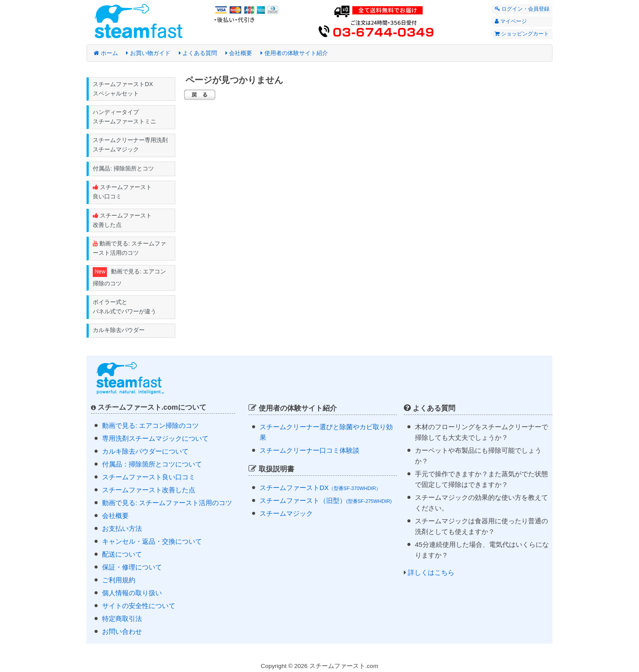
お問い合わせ (122, 632)
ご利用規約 (119, 581)
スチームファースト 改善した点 (123, 221)
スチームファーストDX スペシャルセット (123, 89)
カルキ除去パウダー (119, 331)
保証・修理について (132, 568)
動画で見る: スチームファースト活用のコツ (130, 249)
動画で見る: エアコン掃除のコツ (130, 278)
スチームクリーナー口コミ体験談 (310, 452)
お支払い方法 (122, 529)
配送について (122, 555)
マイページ (509, 22)
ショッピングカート (520, 35)
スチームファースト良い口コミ (149, 478)
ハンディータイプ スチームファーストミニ (125, 117)
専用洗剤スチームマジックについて (155, 439)
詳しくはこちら (431, 574)
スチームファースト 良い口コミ (123, 193)
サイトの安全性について (139, 607)
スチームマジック (286, 514)
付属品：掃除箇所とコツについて (152, 465)
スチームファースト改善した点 (149, 491)
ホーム (106, 53)
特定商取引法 (122, 619)
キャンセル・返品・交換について (152, 542)
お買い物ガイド (148, 53)
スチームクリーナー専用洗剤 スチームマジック (131, 145)
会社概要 (239, 53)
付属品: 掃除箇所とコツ (124, 169)
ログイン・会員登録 (520, 9)
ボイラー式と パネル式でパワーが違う (125, 308)
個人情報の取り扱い (132, 594)
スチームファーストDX (320, 488)
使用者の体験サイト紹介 (294, 53)
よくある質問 (198, 53)
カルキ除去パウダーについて (145, 452)
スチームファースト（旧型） (326, 501)
